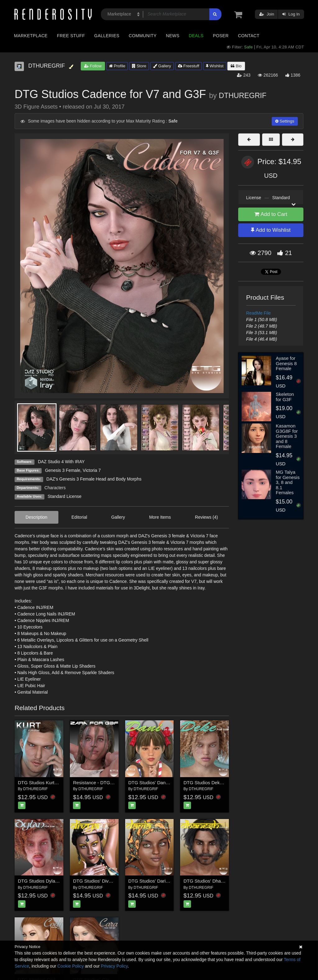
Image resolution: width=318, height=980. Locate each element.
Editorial (79, 517)
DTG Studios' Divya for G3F (102, 881)
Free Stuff (71, 36)
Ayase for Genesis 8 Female (286, 363)
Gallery (162, 66)
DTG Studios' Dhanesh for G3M (216, 881)
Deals (196, 36)
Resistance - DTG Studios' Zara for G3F (114, 783)
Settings (285, 121)
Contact (249, 36)
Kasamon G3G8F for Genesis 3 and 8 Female (287, 436)
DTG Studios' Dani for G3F (156, 783)
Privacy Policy (114, 966)
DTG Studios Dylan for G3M (47, 881)
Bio (236, 66)
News (173, 36)
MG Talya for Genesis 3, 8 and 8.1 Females (288, 482)
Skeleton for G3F (285, 397)
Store (139, 66)
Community (143, 36)
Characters (55, 488)
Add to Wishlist (271, 230)
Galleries (107, 36)
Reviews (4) (207, 517)
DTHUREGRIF (243, 96)
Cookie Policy (71, 966)
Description (36, 517)
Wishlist (215, 66)
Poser (221, 36)
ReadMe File (259, 313)
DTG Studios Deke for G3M (212, 783)
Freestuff (189, 66)
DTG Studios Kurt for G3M (45, 783)
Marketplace (31, 36)
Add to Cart (271, 214)
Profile (117, 66)
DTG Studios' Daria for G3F (157, 881)
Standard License (64, 496)
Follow (93, 66)
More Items (160, 517)
